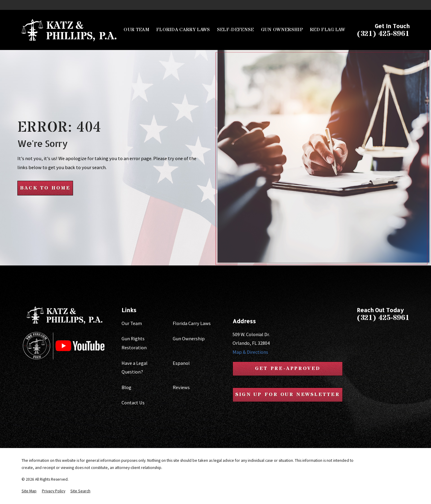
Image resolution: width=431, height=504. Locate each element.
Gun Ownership (189, 338)
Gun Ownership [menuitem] (282, 30)
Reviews (181, 387)
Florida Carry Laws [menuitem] (183, 30)
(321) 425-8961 (383, 34)
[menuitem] (29, 491)
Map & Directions (250, 352)
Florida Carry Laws (192, 323)
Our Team (132, 323)
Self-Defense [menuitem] (236, 30)
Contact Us (133, 403)
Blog (126, 387)
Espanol (181, 363)
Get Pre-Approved (288, 369)
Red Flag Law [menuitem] (327, 30)
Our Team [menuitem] (136, 30)
